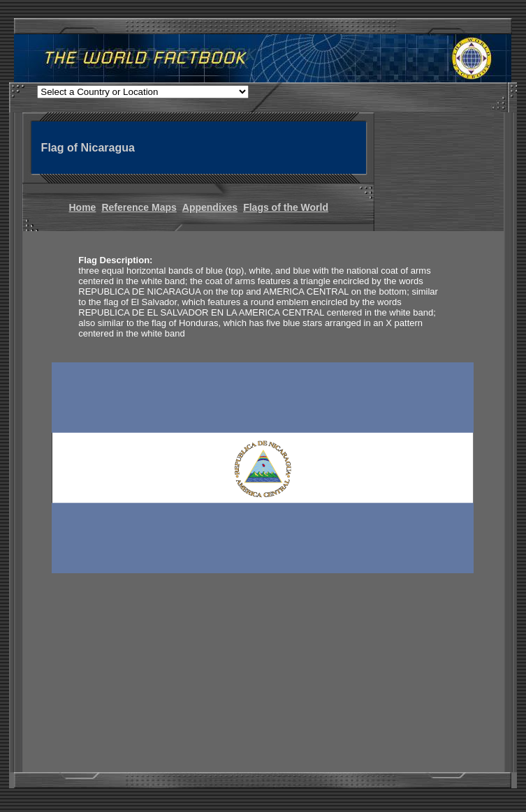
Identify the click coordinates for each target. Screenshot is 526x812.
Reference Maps (139, 207)
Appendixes (210, 207)
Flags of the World (286, 207)
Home (83, 207)
